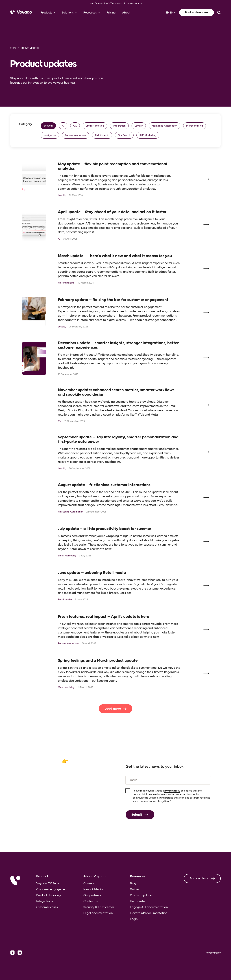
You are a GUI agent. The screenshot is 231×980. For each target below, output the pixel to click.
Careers (89, 883)
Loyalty (139, 126)
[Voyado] (21, 12)
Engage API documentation (149, 907)
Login (134, 919)
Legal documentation (98, 913)
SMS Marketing (148, 135)
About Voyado (94, 876)
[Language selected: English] (170, 13)
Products (46, 13)
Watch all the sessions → (129, 3)
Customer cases (47, 907)
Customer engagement (52, 889)
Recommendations (76, 135)
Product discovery (49, 895)
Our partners (92, 895)
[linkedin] (20, 952)
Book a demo (194, 12)
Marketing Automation (164, 126)
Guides (135, 889)
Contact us (91, 901)
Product (42, 876)
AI (63, 126)
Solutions (68, 13)
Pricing (111, 13)
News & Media (93, 889)
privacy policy (172, 798)
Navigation (50, 135)
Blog (133, 883)
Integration (119, 126)
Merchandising (195, 126)
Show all (48, 126)
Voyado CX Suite (48, 883)
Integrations (45, 901)
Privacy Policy (213, 953)
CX (75, 126)
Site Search (124, 135)
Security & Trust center (99, 907)
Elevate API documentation (149, 913)
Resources (90, 13)
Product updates (141, 895)
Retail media (102, 135)
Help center (138, 901)
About (126, 13)
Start (13, 48)
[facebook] (12, 952)
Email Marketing (95, 126)
